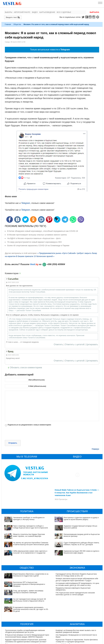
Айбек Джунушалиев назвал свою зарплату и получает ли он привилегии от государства (30, 552)
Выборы (9, 12)
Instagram (94, 17)
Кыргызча (94, 12)
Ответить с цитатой (75, 345)
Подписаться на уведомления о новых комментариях (29, 425)
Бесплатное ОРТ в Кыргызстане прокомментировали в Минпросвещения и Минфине (26, 580)
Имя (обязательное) (36, 380)
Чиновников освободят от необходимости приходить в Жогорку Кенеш (29, 519)
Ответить (58, 345)
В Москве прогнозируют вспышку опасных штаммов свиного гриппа (37, 235)
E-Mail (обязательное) (37, 386)
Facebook (87, 17)
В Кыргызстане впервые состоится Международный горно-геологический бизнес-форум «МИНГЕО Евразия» (27, 618)
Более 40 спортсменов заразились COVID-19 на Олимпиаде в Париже (38, 246)
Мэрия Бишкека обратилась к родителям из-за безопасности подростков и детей (23, 575)
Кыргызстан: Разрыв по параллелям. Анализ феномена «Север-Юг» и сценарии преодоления (77, 622)
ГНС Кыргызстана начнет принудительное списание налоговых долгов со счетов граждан (75, 594)
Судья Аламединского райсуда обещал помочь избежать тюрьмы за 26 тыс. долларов (77, 536)
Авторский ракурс (22, 12)
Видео (35, 12)
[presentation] (25, 433)
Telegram (98, 17)
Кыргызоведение (47, 12)
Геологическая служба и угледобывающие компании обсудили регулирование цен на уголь (25, 613)
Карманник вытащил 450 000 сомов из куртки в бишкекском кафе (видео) (73, 541)
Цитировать (92, 345)
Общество (17, 24)
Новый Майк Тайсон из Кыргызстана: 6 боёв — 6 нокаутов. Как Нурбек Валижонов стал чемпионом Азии (77, 493)
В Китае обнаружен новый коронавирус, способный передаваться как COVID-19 (43, 231)
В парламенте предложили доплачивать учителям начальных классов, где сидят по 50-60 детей (24, 594)
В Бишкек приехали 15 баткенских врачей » (35, 256)
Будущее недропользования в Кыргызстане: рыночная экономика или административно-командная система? (26, 622)
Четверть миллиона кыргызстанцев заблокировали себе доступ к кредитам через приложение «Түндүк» (77, 580)
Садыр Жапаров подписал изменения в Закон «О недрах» (27, 631)
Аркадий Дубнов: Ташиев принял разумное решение (76, 626)
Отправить (13, 443)
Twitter (83, 17)
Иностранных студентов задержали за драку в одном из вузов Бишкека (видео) (81, 519)
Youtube (90, 17)
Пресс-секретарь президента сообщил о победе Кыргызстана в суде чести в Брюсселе (31, 527)
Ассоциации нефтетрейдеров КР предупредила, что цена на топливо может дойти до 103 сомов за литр (77, 584)
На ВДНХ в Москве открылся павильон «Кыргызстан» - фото (34, 238)
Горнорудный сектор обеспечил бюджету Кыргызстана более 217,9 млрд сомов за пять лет (76, 575)
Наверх (95, 449)
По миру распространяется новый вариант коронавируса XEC (35, 242)
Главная (8, 24)
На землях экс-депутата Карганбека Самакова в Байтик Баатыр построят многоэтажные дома (31, 544)
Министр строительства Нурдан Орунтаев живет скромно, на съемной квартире (29, 535)
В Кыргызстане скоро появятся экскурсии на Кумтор (25, 626)
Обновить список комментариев (26, 368)
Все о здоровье (64, 12)
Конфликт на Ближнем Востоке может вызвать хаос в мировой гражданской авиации (76, 613)
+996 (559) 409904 (56, 264)
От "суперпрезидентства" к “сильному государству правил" (78, 631)
